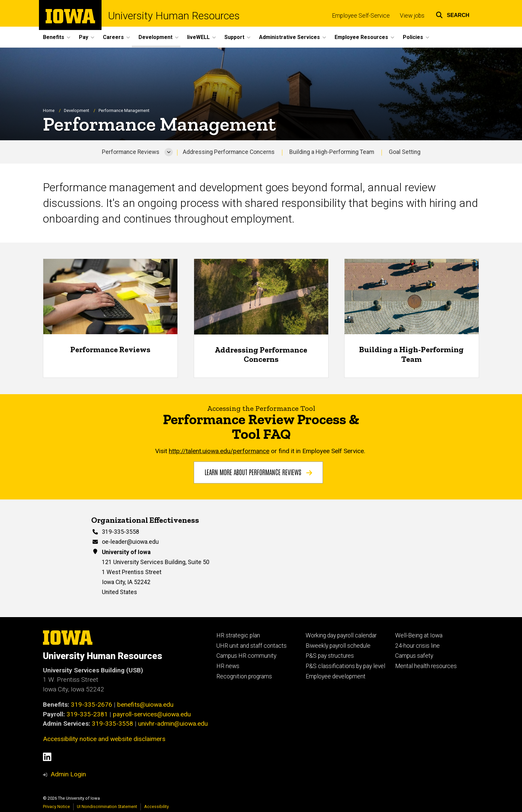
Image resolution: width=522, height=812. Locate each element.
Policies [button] (413, 37)
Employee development (336, 676)
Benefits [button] (54, 37)
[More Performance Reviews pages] (169, 152)
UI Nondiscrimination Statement (107, 807)
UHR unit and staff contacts (252, 646)
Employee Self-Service (361, 16)
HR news (228, 666)
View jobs (412, 16)
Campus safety (414, 656)
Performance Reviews (131, 152)
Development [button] (155, 37)
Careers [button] (113, 37)
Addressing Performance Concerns (229, 152)
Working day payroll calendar (341, 635)
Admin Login (68, 774)
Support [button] (234, 37)
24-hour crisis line (417, 646)
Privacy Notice (56, 807)
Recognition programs (244, 676)
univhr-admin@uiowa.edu (173, 724)
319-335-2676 (92, 705)
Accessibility (156, 807)
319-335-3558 (121, 532)
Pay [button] (84, 37)
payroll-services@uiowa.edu (152, 714)
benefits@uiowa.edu (145, 705)
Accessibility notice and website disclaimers (104, 739)
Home (49, 110)
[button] (453, 14)
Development (77, 110)
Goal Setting (405, 152)
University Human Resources (174, 16)
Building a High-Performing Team (332, 152)
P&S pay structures (330, 656)
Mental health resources (426, 666)
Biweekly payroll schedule (338, 646)
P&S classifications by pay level (345, 666)
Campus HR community (246, 656)
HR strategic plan (238, 635)
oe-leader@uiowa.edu (130, 542)
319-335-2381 (87, 714)
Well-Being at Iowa (419, 635)
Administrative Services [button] (289, 37)
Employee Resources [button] (361, 37)
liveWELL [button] (198, 37)
